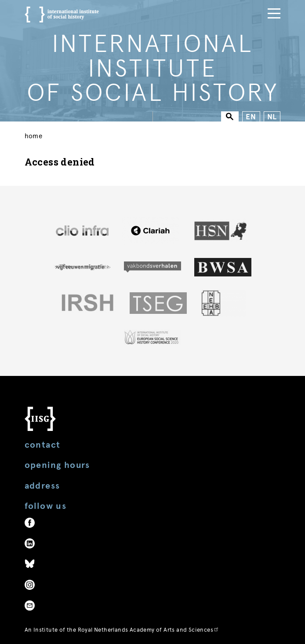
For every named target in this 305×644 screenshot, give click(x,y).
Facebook (30, 523)
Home (34, 136)
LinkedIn (30, 543)
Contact (43, 445)
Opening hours (57, 465)
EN (251, 117)
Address (42, 486)
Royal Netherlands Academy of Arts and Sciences (149, 630)
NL (272, 117)
